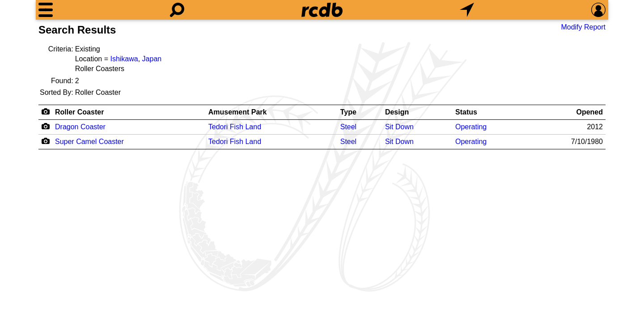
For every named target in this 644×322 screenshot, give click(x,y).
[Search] (177, 10)
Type (348, 112)
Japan (152, 59)
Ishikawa (124, 59)
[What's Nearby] (467, 10)
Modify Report (583, 27)
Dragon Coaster (80, 127)
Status (466, 112)
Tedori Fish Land (235, 127)
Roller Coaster (79, 112)
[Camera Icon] (45, 126)
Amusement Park (238, 112)
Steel (348, 127)
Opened (589, 112)
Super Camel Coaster (89, 142)
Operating (471, 127)
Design (397, 112)
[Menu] (46, 10)
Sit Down (399, 127)
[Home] (322, 10)
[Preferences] (598, 10)
